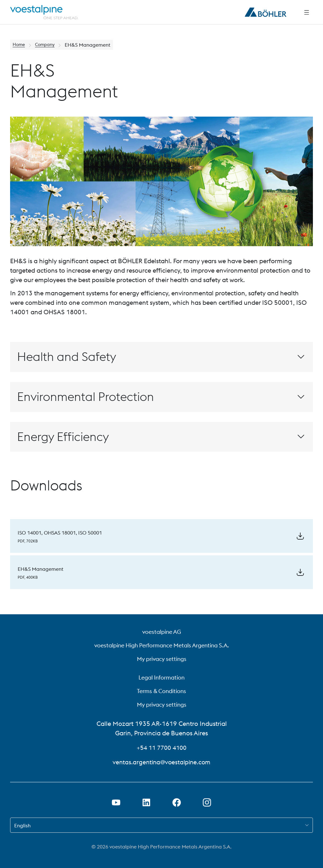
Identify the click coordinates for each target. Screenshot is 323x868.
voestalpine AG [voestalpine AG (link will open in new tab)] (162, 632)
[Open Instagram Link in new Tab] (207, 802)
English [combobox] (22, 825)
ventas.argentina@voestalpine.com (162, 762)
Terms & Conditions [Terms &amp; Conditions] (161, 691)
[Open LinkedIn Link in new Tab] (146, 802)
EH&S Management (41, 565)
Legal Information (161, 677)
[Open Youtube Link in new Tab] (116, 802)
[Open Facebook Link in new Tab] (177, 802)
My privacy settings (162, 659)
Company (48, 45)
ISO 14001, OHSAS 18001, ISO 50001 (60, 531)
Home (20, 45)
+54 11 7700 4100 (162, 747)
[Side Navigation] (307, 12)
